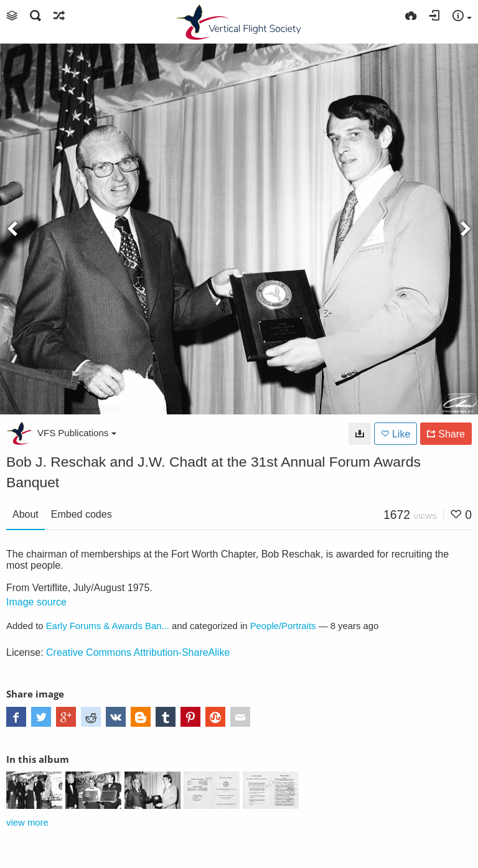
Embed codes (82, 514)
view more (27, 823)
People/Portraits (283, 626)
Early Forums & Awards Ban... (108, 626)
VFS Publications (77, 433)
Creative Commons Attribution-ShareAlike (138, 652)
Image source (36, 602)
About (26, 514)
